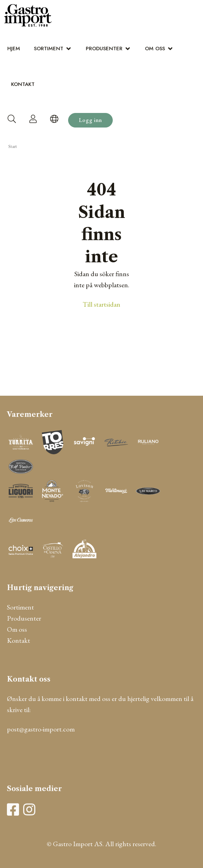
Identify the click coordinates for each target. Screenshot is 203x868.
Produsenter (104, 49)
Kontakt (23, 84)
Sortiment (49, 49)
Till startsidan (101, 304)
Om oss (155, 49)
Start (13, 147)
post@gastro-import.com (41, 729)
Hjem (14, 49)
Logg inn (90, 120)
